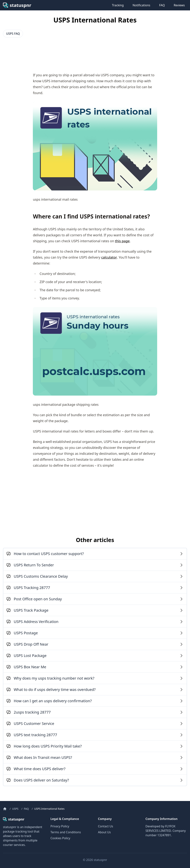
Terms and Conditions (66, 832)
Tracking (118, 5)
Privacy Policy (60, 826)
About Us (104, 832)
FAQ (162, 5)
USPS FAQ (13, 34)
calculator (109, 257)
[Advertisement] (33, 53)
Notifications (141, 5)
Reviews (179, 5)
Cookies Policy (60, 838)
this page (122, 241)
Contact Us (105, 826)
